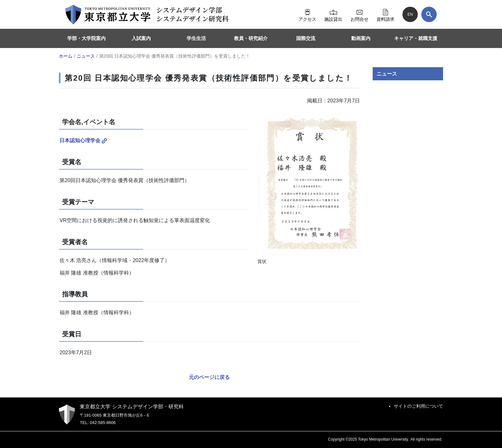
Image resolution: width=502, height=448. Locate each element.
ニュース (387, 74)
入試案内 (141, 38)
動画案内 (361, 38)
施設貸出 (333, 14)
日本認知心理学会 (83, 140)
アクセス (307, 14)
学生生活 (196, 38)
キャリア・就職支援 (416, 38)
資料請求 (385, 14)
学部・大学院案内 (86, 38)
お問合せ (360, 14)
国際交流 (306, 38)
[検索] (429, 14)
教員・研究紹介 (251, 38)
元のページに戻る (209, 377)
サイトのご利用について (418, 406)
